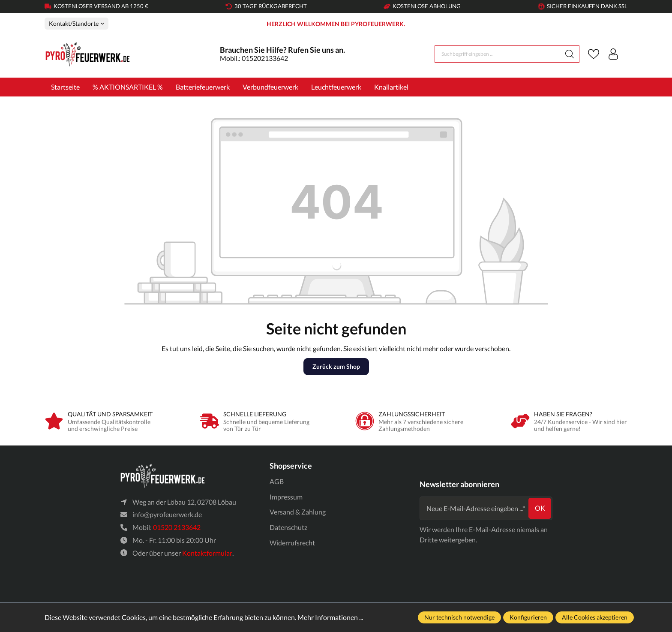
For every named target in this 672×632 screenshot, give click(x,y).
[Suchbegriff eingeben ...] (498, 54)
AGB (277, 481)
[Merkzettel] (594, 54)
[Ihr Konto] (613, 54)
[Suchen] (570, 54)
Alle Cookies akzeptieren (595, 617)
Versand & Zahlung (298, 512)
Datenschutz (288, 527)
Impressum (286, 497)
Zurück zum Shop (336, 366)
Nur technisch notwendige (459, 617)
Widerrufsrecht (292, 543)
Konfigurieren (528, 617)
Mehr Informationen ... (330, 617)
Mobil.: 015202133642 (254, 58)
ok (540, 508)
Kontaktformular (207, 553)
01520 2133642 (177, 527)
